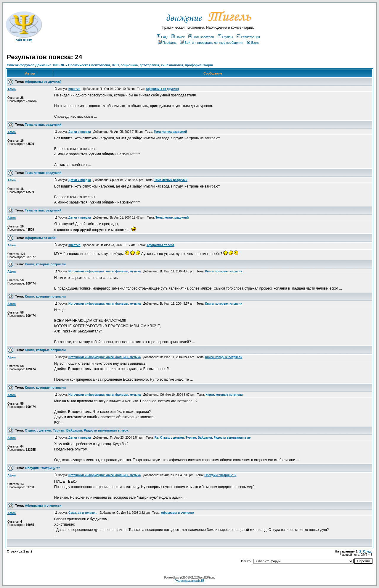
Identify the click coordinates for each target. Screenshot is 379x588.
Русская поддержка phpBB (189, 581)
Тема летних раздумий (43, 125)
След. (368, 551)
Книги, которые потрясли (45, 264)
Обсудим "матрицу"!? (42, 468)
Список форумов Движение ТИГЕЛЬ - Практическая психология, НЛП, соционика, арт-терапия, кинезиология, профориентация (110, 65)
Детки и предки (80, 132)
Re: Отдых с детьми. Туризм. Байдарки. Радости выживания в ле (203, 438)
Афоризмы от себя (40, 238)
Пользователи (201, 37)
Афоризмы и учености (43, 505)
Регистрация (248, 37)
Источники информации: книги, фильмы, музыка (105, 271)
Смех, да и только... (83, 513)
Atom (12, 89)
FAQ (162, 37)
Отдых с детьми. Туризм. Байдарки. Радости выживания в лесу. (77, 430)
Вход (253, 43)
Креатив (74, 89)
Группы (225, 37)
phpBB (181, 577)
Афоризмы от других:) (43, 82)
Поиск (178, 37)
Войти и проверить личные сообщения (212, 43)
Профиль (167, 43)
